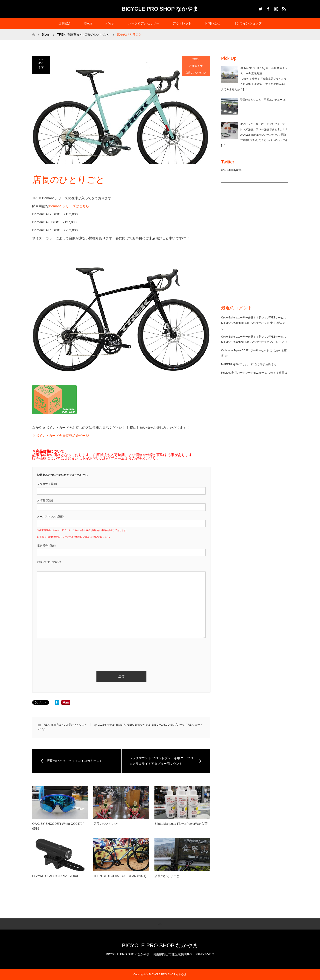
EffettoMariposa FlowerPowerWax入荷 (181, 824)
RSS (283, 8)
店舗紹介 (65, 23)
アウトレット (182, 23)
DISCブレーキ (176, 725)
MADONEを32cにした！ (236, 364)
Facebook (268, 8)
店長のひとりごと (196, 73)
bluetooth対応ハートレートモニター (243, 373)
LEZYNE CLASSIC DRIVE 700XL (55, 876)
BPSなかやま (143, 725)
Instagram (276, 8)
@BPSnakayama (231, 170)
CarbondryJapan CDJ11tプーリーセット (245, 350)
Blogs (88, 23)
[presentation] (71, 649)
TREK (196, 59)
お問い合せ (212, 23)
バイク (110, 23)
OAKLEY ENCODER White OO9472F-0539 (59, 826)
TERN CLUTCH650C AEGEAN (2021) (120, 876)
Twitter (260, 8)
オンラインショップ (248, 23)
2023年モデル (107, 725)
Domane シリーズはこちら (69, 206)
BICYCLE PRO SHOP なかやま (160, 9)
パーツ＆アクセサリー (144, 23)
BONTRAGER (125, 725)
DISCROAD (159, 725)
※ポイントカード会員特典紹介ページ (61, 436)
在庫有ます (196, 66)
